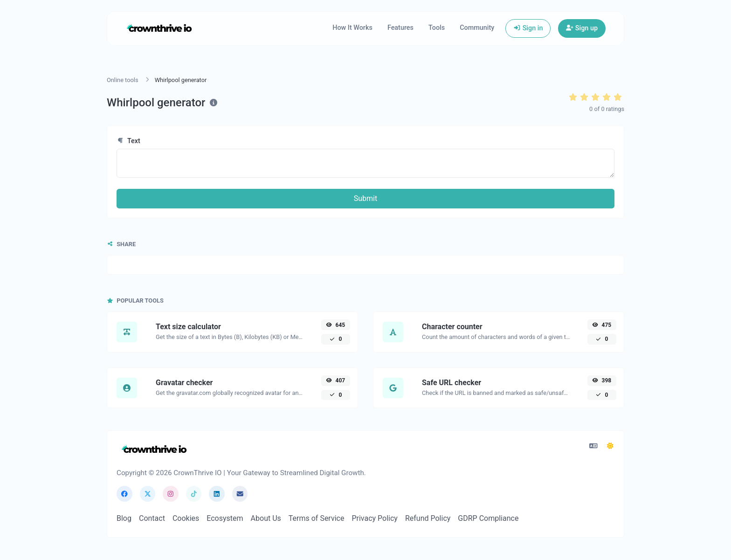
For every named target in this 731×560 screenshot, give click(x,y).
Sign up (582, 28)
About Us (266, 518)
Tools (437, 28)
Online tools (123, 80)
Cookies (186, 518)
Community (477, 28)
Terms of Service (317, 518)
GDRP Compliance (488, 518)
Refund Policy (428, 518)
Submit (365, 198)
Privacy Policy (375, 518)
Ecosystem (225, 518)
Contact (152, 518)
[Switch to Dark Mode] (610, 446)
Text (128, 141)
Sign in (528, 28)
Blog (124, 518)
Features (400, 28)
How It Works (352, 28)
